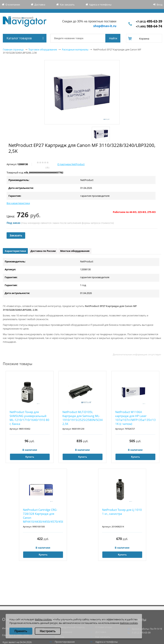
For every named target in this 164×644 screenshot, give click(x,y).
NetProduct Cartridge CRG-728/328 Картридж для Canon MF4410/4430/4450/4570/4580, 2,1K (43, 516)
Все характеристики (18, 203)
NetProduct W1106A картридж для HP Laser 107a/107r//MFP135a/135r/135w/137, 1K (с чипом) (135, 418)
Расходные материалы (75, 49)
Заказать (16, 235)
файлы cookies (43, 619)
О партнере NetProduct (71, 164)
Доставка (40, 5)
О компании (13, 5)
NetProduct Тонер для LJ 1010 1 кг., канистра (122, 512)
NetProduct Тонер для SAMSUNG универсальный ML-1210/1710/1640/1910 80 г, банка (29, 418)
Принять (21, 631)
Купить (30, 457)
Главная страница (13, 49)
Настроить (48, 631)
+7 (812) (149, 22)
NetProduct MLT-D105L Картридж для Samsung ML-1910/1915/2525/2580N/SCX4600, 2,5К (82, 418)
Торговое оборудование (43, 49)
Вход (159, 5)
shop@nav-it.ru (105, 26)
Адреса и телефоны (100, 5)
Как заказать (67, 5)
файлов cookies (129, 623)
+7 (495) (149, 26)
